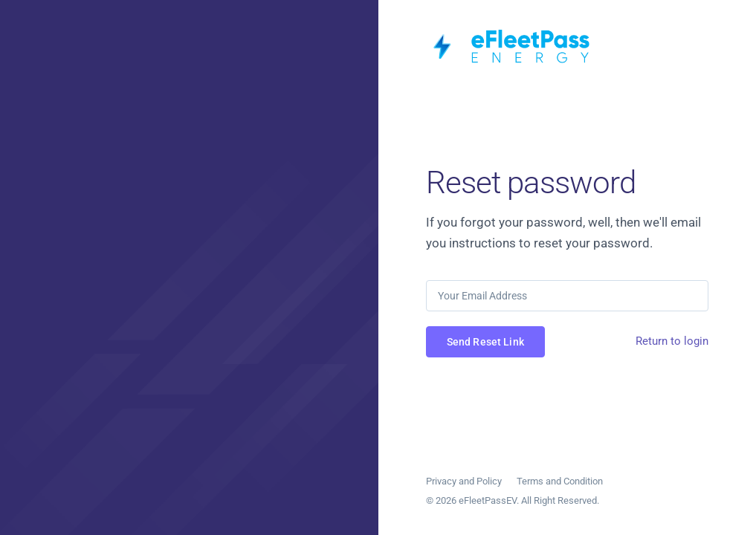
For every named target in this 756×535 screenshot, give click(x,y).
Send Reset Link (485, 342)
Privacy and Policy (464, 481)
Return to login (672, 341)
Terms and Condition (560, 481)
